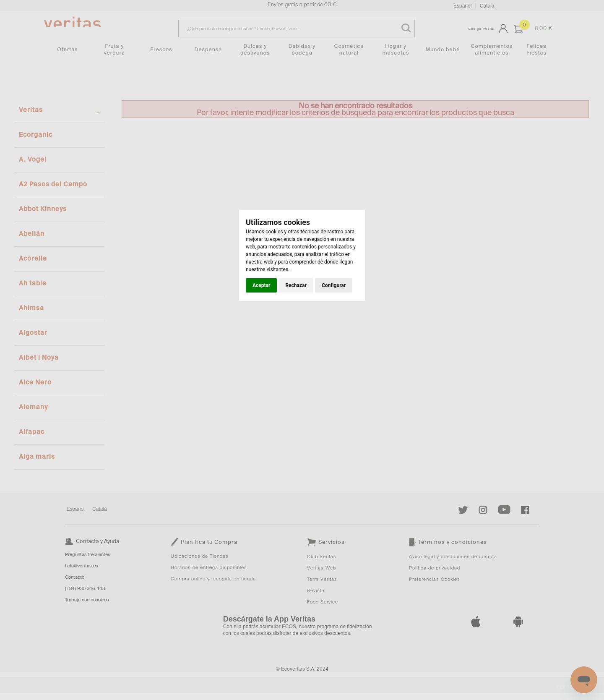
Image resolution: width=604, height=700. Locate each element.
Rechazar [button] (296, 285)
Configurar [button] (334, 285)
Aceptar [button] (261, 285)
